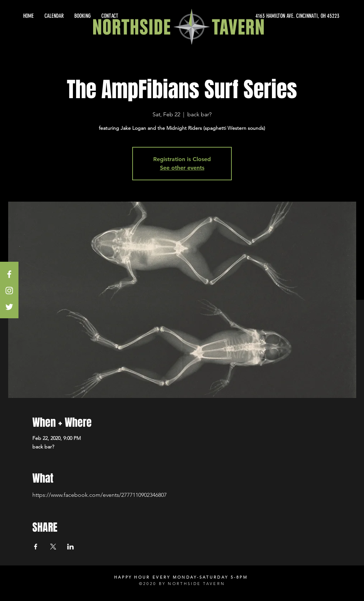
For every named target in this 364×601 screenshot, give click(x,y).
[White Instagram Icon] (9, 291)
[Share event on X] (53, 547)
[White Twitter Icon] (9, 307)
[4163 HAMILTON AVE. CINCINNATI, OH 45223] (275, 16)
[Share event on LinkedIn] (71, 547)
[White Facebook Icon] (9, 274)
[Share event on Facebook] (36, 547)
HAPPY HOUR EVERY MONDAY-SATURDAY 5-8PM (181, 577)
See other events (182, 168)
